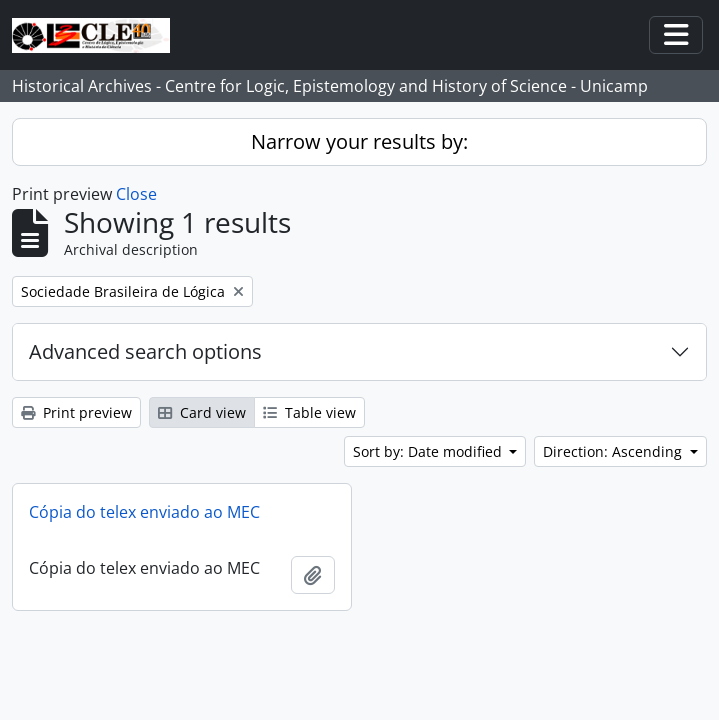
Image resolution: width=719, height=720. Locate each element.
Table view (309, 412)
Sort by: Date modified (429, 451)
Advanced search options (145, 351)
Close (136, 194)
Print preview (76, 412)
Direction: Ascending (614, 451)
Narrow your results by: (359, 141)
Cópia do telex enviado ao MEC (144, 512)
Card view (202, 412)
